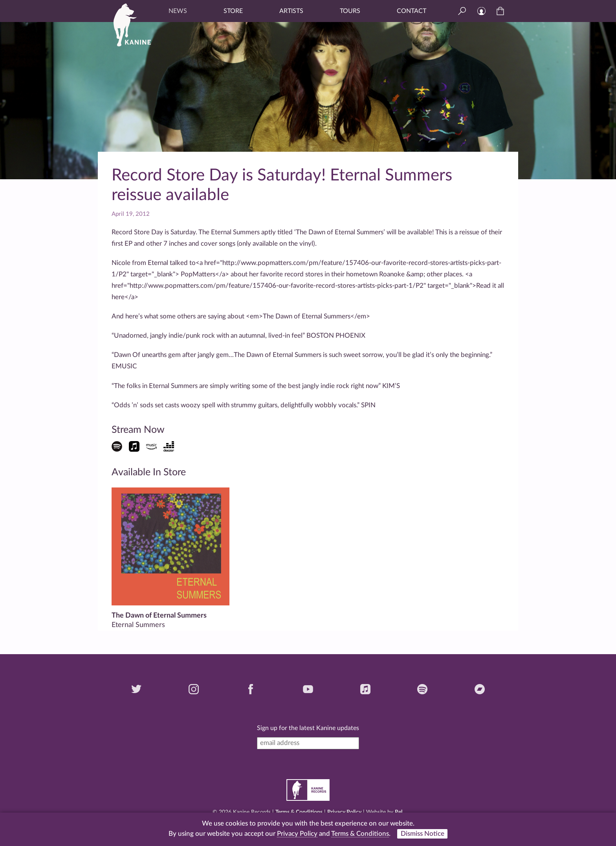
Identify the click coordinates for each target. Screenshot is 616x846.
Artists (291, 11)
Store (233, 11)
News (178, 11)
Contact (412, 11)
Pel (399, 812)
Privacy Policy (344, 812)
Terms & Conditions (299, 812)
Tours (350, 11)
